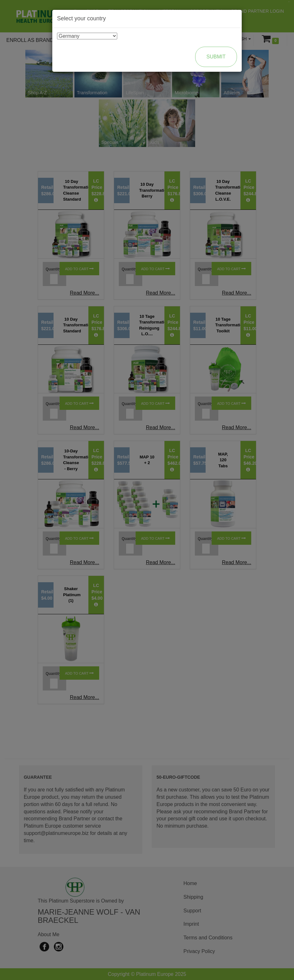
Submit (216, 57)
